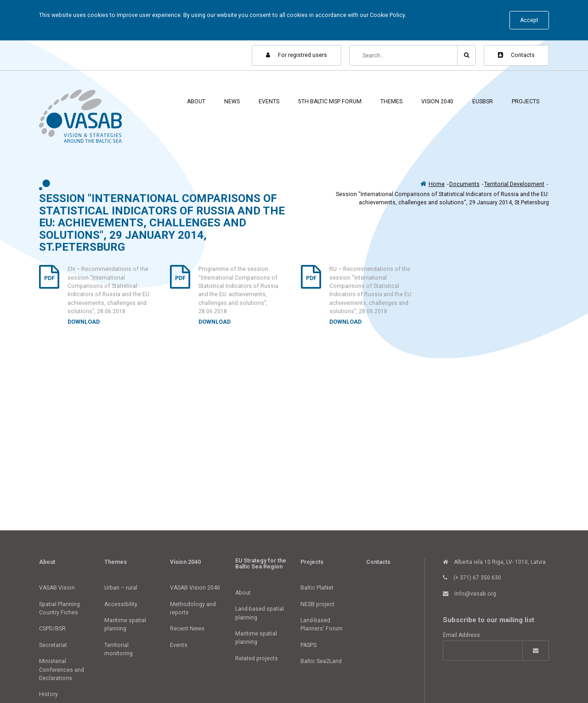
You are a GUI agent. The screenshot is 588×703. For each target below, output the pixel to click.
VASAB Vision (57, 588)
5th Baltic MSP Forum (330, 101)
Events (269, 101)
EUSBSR (483, 101)
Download (84, 322)
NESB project (317, 604)
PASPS (308, 645)
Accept (529, 20)
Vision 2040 (437, 101)
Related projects (257, 658)
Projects (526, 101)
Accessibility (121, 604)
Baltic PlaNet (317, 588)
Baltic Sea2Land (321, 661)
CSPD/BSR (52, 629)
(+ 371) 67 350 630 (472, 578)
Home (437, 184)
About (196, 101)
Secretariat (53, 645)
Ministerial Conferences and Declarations (62, 670)
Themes (391, 101)
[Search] (404, 55)
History (48, 694)
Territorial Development (514, 184)
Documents (464, 184)
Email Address (461, 635)
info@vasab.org (469, 594)
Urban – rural (121, 588)
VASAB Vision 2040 (195, 588)
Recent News (187, 629)
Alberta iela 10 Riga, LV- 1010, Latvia (494, 562)
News (232, 101)
